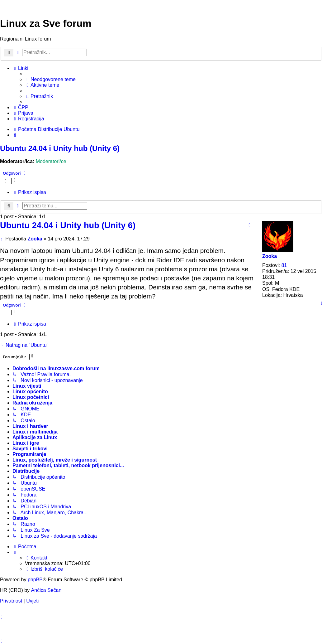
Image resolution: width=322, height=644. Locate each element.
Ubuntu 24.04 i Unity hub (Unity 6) (60, 148)
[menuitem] (50, 80)
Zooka (270, 256)
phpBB (35, 580)
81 (284, 265)
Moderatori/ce (51, 161)
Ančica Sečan (46, 590)
